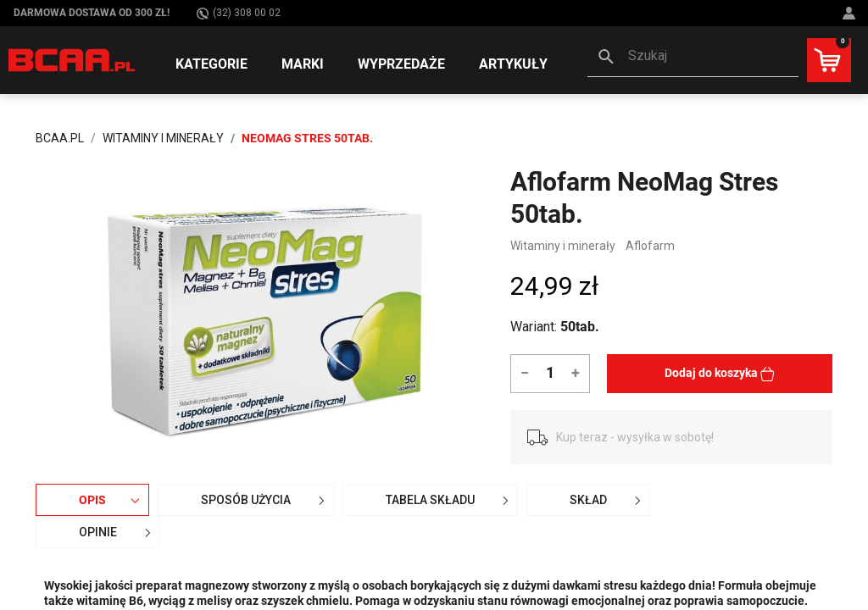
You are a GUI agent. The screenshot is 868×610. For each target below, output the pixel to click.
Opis (111, 500)
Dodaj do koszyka (720, 374)
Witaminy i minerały (563, 246)
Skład (607, 500)
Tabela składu (449, 500)
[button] (693, 58)
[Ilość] (550, 372)
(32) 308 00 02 (239, 13)
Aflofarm (650, 246)
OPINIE (117, 532)
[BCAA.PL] (72, 59)
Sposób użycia (265, 500)
